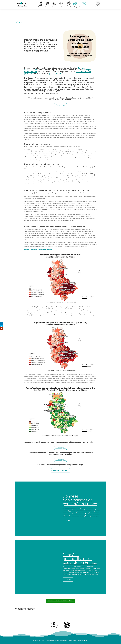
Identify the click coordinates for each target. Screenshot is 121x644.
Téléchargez (61, 105)
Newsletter (84, 641)
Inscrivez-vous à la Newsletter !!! (61, 601)
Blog (20, 22)
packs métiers (56, 73)
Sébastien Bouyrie (69, 508)
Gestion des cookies (74, 641)
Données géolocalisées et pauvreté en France (80, 500)
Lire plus (68, 521)
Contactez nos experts (61, 470)
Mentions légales (61, 641)
